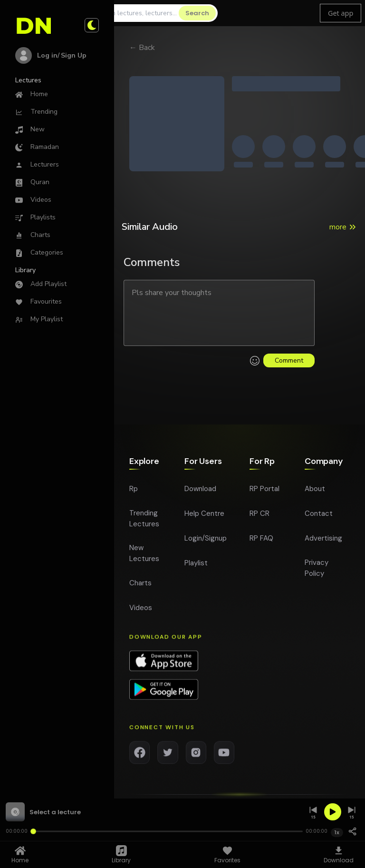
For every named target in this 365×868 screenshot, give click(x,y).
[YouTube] (224, 758)
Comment (289, 360)
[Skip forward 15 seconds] (352, 812)
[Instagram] (196, 758)
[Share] (353, 831)
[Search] (135, 13)
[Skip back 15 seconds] (313, 812)
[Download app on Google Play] (164, 695)
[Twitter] (168, 758)
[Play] (333, 812)
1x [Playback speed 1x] (337, 832)
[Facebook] (139, 758)
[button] (154, 812)
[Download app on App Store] (164, 667)
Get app (341, 13)
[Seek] (166, 831)
